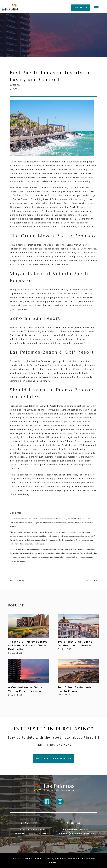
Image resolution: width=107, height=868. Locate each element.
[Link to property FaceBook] (47, 802)
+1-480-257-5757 (58, 745)
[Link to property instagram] (60, 802)
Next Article (91, 581)
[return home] (53, 787)
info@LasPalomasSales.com (79, 833)
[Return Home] (10, 8)
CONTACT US (81, 8)
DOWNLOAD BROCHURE (53, 759)
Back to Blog (17, 581)
